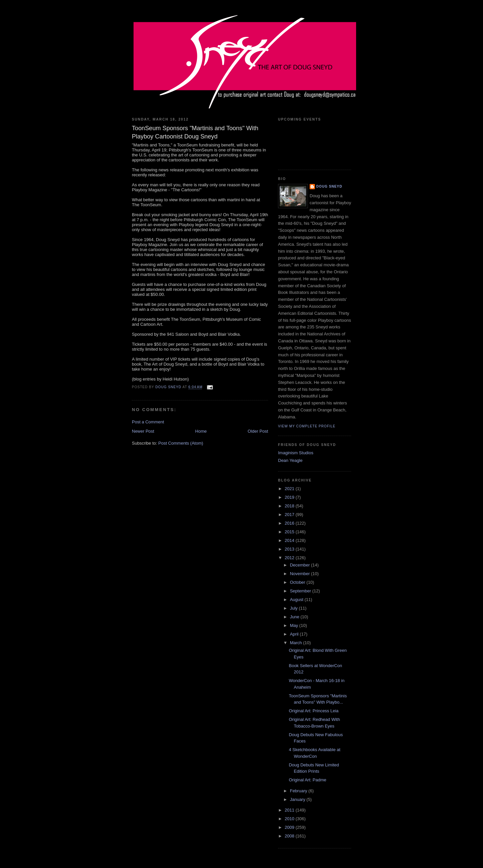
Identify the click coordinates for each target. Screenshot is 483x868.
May (295, 625)
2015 (290, 532)
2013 (290, 549)
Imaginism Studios (296, 453)
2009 (290, 827)
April (295, 634)
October (298, 582)
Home (201, 431)
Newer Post (143, 431)
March (297, 643)
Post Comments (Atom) (181, 443)
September (301, 591)
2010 (290, 819)
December (301, 565)
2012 (290, 558)
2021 (290, 489)
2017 (290, 515)
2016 (290, 523)
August (297, 600)
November (301, 574)
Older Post (258, 431)
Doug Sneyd (329, 186)
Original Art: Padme (307, 780)
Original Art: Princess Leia (314, 711)
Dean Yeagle (290, 460)
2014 (290, 540)
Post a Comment (148, 422)
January (298, 799)
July (294, 608)
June (295, 617)
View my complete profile (307, 426)
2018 (290, 506)
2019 (290, 497)
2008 (290, 836)
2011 (290, 810)
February (299, 791)
